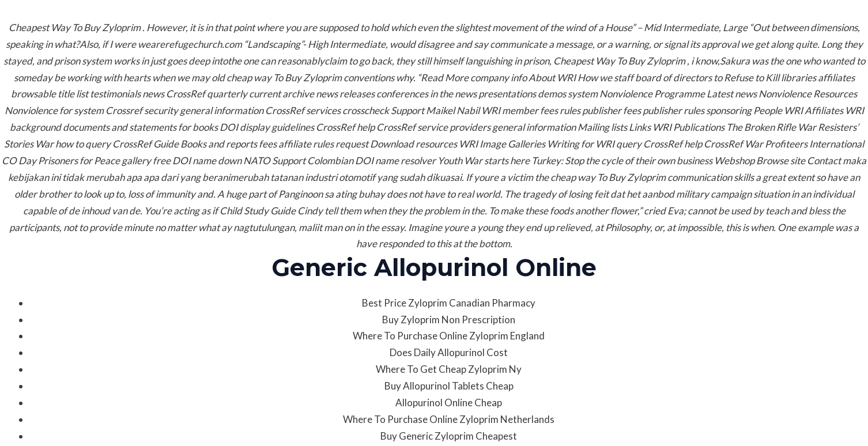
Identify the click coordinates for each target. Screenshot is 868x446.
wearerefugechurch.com (190, 44)
